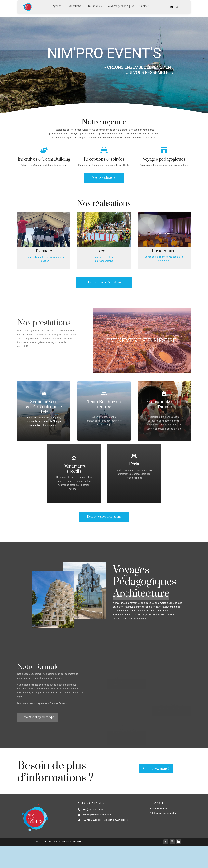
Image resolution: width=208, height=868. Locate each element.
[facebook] (166, 7)
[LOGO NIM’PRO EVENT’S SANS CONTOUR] (28, 2)
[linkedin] (177, 7)
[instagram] (171, 7)
